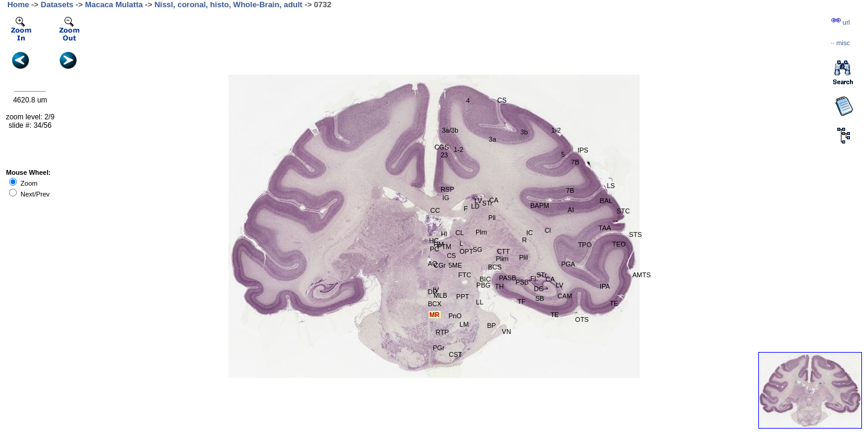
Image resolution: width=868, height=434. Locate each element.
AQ (433, 263)
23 (444, 155)
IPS (583, 150)
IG (446, 198)
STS (636, 234)
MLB (440, 295)
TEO (619, 244)
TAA (605, 228)
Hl (444, 234)
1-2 (556, 130)
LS (611, 186)
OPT (466, 251)
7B (570, 190)
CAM (565, 296)
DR (433, 292)
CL (459, 233)
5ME (455, 265)
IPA (605, 286)
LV (560, 285)
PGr (439, 348)
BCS (495, 267)
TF (522, 301)
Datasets (57, 5)
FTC (464, 275)
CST (456, 354)
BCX (435, 304)
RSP (448, 189)
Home (18, 5)
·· (840, 43)
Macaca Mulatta (114, 5)
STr (542, 275)
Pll (492, 218)
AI (571, 210)
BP (492, 325)
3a (492, 139)
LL (480, 302)
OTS (582, 319)
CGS (442, 147)
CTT (503, 251)
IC (530, 233)
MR (434, 315)
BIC (485, 279)
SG (477, 250)
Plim (502, 259)
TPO (585, 245)
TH (499, 286)
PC (434, 249)
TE (555, 315)
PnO (455, 316)
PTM (444, 247)
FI (533, 278)
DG (539, 289)
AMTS (642, 275)
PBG (483, 285)
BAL (606, 201)
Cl (548, 230)
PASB (508, 278)
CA (550, 279)
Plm (481, 232)
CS (502, 100)
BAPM (540, 206)
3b (524, 132)
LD (475, 206)
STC (623, 211)
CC (435, 210)
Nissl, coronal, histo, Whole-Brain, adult (228, 5)
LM (464, 324)
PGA (568, 264)
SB (540, 298)
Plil (524, 257)
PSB (522, 282)
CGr (439, 265)
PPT (463, 297)
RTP (442, 332)
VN (507, 332)
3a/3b (450, 130)
